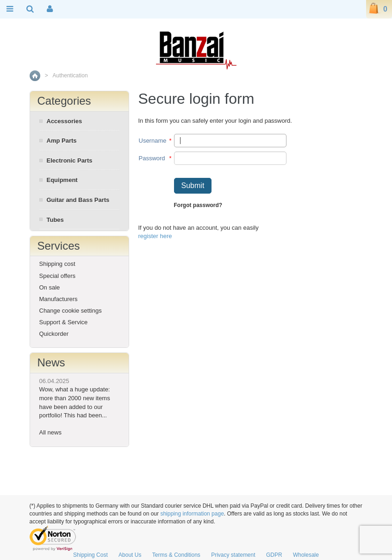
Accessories (65, 121)
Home (35, 76)
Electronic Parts (70, 160)
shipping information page (192, 514)
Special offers (58, 276)
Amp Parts (62, 141)
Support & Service (64, 322)
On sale (50, 287)
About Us (130, 555)
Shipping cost (57, 264)
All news (50, 432)
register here (155, 236)
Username (153, 141)
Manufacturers (59, 299)
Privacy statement (233, 555)
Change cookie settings (71, 311)
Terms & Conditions (176, 555)
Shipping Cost (90, 555)
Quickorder (54, 334)
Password (152, 158)
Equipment (62, 180)
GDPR (274, 555)
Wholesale (306, 555)
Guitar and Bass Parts (78, 200)
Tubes (55, 220)
